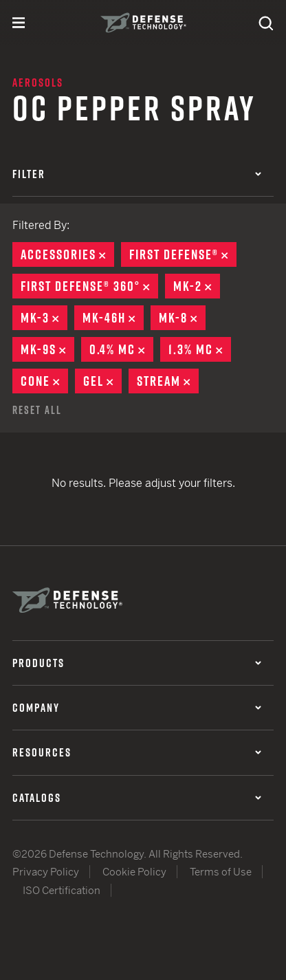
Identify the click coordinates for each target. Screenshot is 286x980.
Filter (137, 174)
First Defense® (183, 254)
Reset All (37, 410)
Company (137, 708)
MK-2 (197, 286)
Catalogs (137, 798)
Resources (137, 752)
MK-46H (113, 318)
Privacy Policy (46, 872)
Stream (168, 381)
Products (137, 663)
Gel (102, 381)
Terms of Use (221, 872)
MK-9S (47, 349)
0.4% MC (121, 349)
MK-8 (182, 318)
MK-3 (44, 318)
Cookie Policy (134, 872)
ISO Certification (62, 890)
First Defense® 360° (89, 286)
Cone (44, 381)
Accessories (67, 254)
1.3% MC (200, 349)
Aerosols (38, 83)
